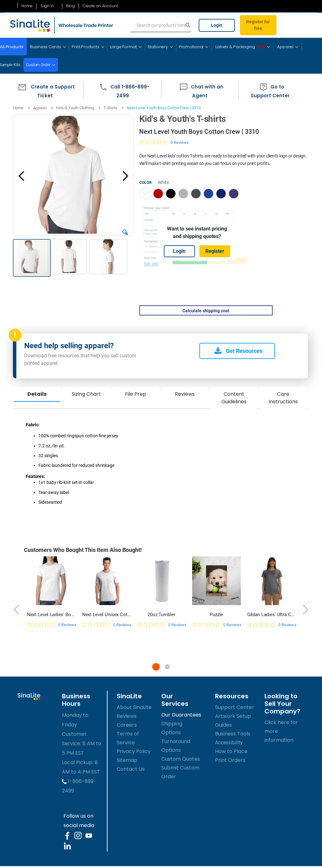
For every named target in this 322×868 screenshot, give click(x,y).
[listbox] (197, 194)
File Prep (135, 394)
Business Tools (233, 734)
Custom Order (38, 65)
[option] (145, 194)
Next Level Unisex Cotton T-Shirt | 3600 (106, 615)
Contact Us (131, 769)
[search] (161, 26)
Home (27, 6)
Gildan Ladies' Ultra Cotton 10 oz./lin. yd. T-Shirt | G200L (272, 615)
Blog (70, 6)
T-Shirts (110, 108)
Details (37, 394)
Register (215, 251)
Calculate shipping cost (206, 311)
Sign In (47, 6)
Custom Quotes (181, 759)
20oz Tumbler (161, 615)
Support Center (235, 707)
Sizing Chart (86, 394)
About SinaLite (134, 707)
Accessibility (229, 743)
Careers (127, 725)
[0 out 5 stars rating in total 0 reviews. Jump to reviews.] (164, 142)
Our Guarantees (181, 715)
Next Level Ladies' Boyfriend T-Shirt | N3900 (51, 615)
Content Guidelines (234, 398)
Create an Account (100, 6)
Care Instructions (283, 398)
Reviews (184, 394)
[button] (45, 90)
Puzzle (216, 615)
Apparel (40, 108)
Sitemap (127, 760)
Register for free (258, 25)
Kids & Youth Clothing (75, 108)
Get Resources (239, 351)
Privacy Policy (134, 751)
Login (217, 25)
